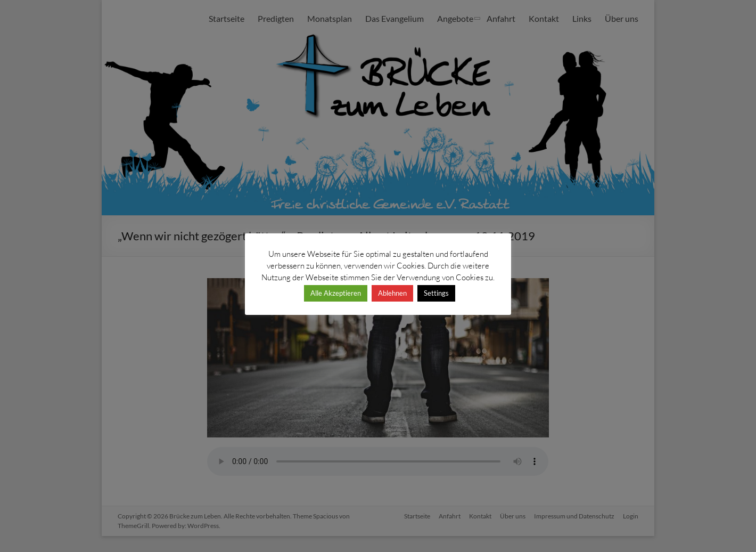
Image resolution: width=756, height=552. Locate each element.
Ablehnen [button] (392, 293)
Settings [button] (436, 293)
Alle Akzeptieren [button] (336, 293)
